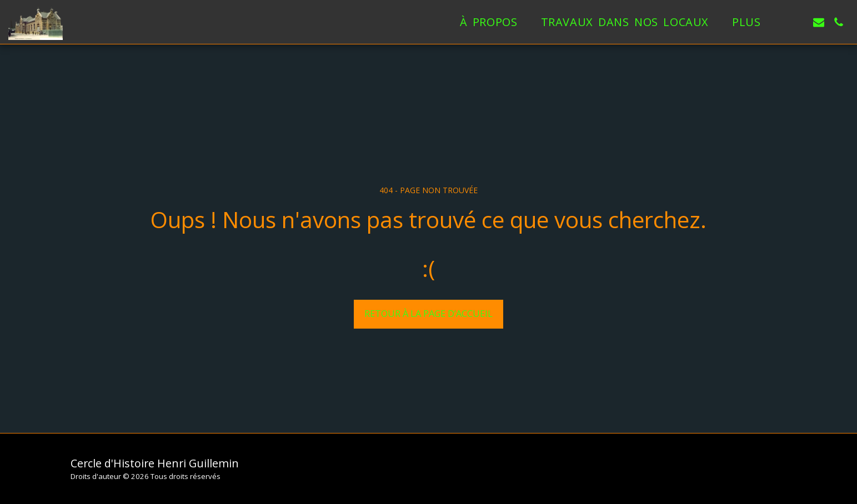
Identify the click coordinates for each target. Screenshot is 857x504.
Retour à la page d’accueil (429, 313)
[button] (799, 22)
